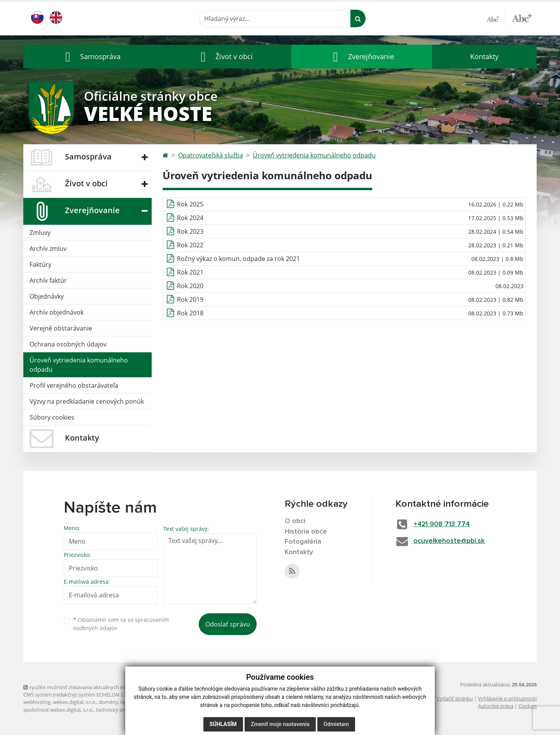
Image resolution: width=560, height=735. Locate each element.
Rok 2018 (190, 313)
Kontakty (484, 56)
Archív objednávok (57, 312)
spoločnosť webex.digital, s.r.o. (59, 710)
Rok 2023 (190, 231)
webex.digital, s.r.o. (75, 702)
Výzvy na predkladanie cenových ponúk (87, 401)
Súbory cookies (52, 417)
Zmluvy (40, 233)
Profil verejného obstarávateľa (74, 385)
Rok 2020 (190, 286)
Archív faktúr (48, 280)
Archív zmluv (48, 248)
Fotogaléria (303, 542)
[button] (91, 57)
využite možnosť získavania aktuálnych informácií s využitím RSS (100, 687)
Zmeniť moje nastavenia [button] (280, 724)
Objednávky (47, 296)
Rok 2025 (190, 204)
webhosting (37, 702)
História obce (306, 532)
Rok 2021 (190, 272)
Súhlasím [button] (223, 724)
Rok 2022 (190, 245)
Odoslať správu (228, 624)
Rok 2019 (190, 299)
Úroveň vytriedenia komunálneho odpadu (79, 365)
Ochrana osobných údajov (68, 344)
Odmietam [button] (336, 724)
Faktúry (40, 264)
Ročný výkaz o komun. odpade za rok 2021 (238, 259)
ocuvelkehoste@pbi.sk (450, 541)
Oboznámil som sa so (121, 624)
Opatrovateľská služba (211, 155)
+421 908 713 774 (443, 524)
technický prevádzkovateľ (126, 710)
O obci (295, 521)
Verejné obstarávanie (61, 328)
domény (108, 702)
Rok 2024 (190, 218)
